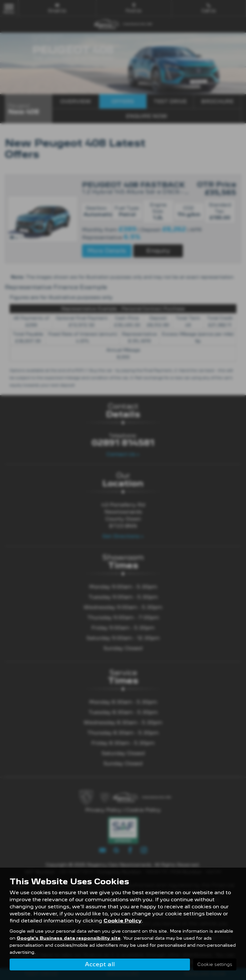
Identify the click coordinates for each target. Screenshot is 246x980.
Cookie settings (215, 964)
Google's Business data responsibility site (69, 938)
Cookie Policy (123, 920)
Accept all (100, 964)
